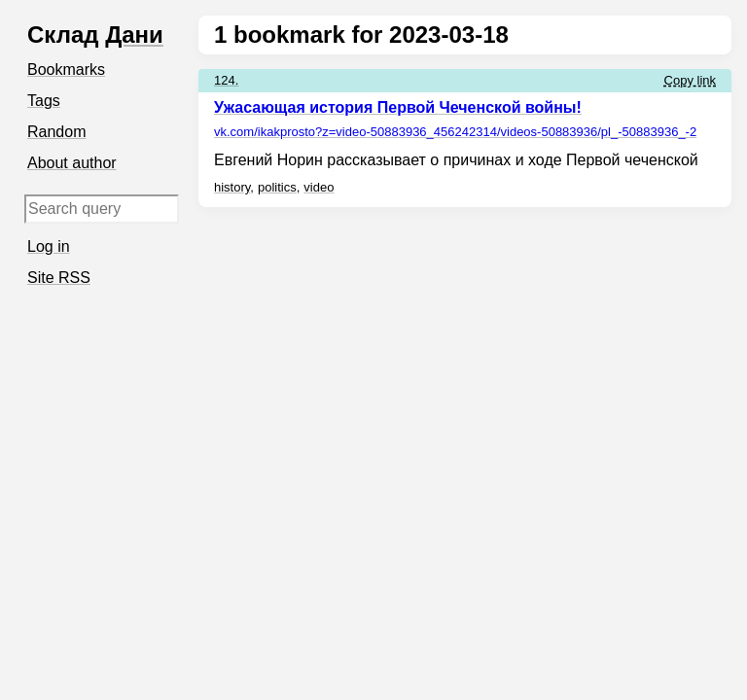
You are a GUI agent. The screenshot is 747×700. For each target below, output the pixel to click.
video (319, 187)
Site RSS (59, 278)
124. (226, 80)
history (232, 187)
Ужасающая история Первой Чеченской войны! (398, 107)
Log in (49, 246)
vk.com (455, 132)
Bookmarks (66, 70)
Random (56, 132)
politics (277, 187)
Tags (44, 101)
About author (72, 163)
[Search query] (102, 209)
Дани (134, 35)
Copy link (690, 80)
